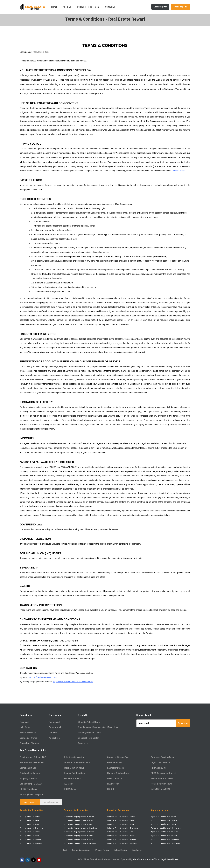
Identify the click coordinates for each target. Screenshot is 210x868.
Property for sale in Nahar (30, 836)
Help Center (25, 727)
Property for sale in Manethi (30, 840)
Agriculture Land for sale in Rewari (164, 817)
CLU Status (68, 784)
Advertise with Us (28, 733)
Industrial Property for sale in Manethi (122, 840)
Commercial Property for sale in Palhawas (80, 843)
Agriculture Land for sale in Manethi (165, 840)
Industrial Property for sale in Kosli (120, 824)
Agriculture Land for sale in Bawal (164, 821)
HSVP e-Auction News (161, 784)
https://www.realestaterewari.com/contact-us (73, 682)
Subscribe (183, 723)
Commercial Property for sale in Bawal (78, 821)
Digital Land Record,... (161, 763)
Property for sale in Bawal (29, 821)
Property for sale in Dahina (30, 832)
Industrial (53, 733)
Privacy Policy (178, 171)
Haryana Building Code (74, 773)
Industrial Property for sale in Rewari (121, 817)
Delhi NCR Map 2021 (160, 789)
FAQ (65, 850)
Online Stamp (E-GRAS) (31, 784)
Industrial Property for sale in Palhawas (122, 843)
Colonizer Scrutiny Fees (162, 757)
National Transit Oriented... (33, 763)
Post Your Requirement (88, 7)
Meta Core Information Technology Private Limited (156, 859)
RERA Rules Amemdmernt (163, 773)
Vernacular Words (28, 738)
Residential (54, 722)
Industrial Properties (118, 810)
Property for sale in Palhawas (31, 843)
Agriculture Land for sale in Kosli (164, 824)
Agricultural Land (160, 810)
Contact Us (110, 7)
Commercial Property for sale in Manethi (79, 840)
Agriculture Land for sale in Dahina (164, 832)
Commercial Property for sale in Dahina (79, 832)
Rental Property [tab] (51, 802)
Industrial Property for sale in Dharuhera (123, 828)
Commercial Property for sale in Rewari (79, 817)
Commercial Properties (76, 810)
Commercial (55, 727)
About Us (67, 7)
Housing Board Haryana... (32, 794)
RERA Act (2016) (159, 768)
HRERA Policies (115, 763)
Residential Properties (32, 810)
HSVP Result (113, 784)
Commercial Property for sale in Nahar (78, 836)
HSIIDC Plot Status (28, 789)
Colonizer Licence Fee (118, 757)
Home (54, 7)
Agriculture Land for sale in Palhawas (165, 843)
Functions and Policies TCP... (33, 757)
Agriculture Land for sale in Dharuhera (166, 828)
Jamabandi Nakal (28, 768)
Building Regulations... (31, 773)
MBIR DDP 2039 (114, 779)
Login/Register (160, 7)
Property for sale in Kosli (29, 824)
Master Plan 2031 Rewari (163, 779)
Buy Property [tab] (30, 802)
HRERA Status (70, 789)
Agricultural (55, 738)
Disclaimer (137, 850)
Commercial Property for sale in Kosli (78, 824)
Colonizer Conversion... (75, 757)
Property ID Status (28, 779)
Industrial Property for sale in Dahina (121, 832)
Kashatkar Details (116, 768)
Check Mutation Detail (74, 768)
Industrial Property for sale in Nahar (121, 836)
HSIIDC (110, 789)
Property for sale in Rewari (30, 817)
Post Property (181, 7)
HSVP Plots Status (72, 779)
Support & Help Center (88, 738)
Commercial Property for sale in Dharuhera (80, 828)
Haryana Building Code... (119, 773)
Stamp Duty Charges (29, 743)
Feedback (24, 722)
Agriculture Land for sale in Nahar (164, 836)
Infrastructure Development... (77, 763)
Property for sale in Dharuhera (31, 828)
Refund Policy (120, 850)
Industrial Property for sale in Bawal (121, 821)
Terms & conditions (81, 850)
